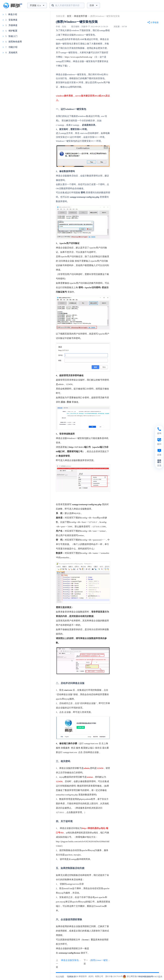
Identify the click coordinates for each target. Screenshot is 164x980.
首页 (69, 16)
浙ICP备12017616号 (114, 976)
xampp (74, 859)
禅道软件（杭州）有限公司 (91, 976)
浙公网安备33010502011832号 (138, 976)
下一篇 (97, 962)
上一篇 (69, 964)
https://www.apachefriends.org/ (79, 57)
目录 (93, 5)
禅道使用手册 (81, 16)
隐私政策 (72, 977)
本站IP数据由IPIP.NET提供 (150, 977)
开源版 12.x (37, 5)
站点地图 (60, 977)
